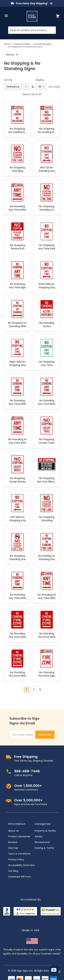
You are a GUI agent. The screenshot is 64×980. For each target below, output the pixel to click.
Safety (39, 836)
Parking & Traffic (22, 44)
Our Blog (13, 871)
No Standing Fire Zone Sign (47, 674)
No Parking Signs (43, 44)
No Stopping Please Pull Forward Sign (17, 247)
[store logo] (32, 16)
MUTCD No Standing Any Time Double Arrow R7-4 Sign (47, 169)
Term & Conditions (19, 854)
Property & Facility (45, 831)
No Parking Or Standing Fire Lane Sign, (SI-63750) (47, 558)
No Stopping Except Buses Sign (17, 480)
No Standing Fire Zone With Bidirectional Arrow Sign (17, 674)
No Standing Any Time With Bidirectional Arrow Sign (17, 208)
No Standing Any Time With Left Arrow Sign (47, 402)
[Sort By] (17, 87)
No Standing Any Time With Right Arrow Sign (17, 402)
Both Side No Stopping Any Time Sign (47, 286)
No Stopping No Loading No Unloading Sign (17, 130)
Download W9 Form (20, 877)
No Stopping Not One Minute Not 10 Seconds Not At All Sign (47, 480)
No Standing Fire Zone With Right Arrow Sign (47, 635)
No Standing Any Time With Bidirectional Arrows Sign (17, 596)
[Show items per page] (41, 87)
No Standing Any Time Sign (17, 286)
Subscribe (45, 735)
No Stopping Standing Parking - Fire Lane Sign (47, 519)
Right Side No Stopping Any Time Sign (17, 363)
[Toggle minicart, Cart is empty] (58, 16)
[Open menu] (6, 16)
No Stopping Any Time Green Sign (47, 363)
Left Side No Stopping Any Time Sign (17, 519)
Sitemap (13, 848)
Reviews (13, 842)
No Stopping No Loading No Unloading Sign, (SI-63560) (47, 130)
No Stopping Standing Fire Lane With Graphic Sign (17, 558)
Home (7, 44)
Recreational (42, 842)
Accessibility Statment (21, 865)
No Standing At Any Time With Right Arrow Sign (47, 596)
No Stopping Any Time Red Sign (47, 247)
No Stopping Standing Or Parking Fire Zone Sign (47, 208)
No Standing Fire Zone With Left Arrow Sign (17, 635)
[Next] (40, 690)
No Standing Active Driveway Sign (47, 325)
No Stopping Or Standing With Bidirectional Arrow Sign (17, 325)
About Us (13, 831)
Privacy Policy (16, 859)
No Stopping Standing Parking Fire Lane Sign (17, 169)
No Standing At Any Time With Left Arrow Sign (17, 441)
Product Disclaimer (19, 836)
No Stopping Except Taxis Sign (47, 441)
